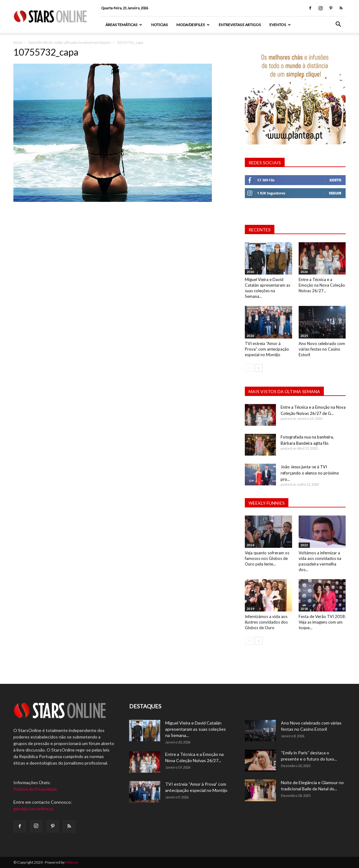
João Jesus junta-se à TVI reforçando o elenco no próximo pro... (310, 473)
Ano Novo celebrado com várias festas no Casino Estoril (322, 349)
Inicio (18, 42)
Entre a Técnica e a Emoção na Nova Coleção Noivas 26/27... (322, 285)
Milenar (72, 862)
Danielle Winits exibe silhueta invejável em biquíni (70, 42)
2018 (304, 609)
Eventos (280, 25)
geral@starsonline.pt (34, 809)
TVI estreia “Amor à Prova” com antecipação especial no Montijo (267, 349)
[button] (338, 25)
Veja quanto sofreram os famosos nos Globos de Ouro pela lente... (267, 558)
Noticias (159, 25)
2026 (250, 272)
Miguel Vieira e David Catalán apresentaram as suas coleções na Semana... (196, 729)
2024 (250, 545)
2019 (250, 609)
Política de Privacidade (35, 789)
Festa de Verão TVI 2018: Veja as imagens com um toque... (322, 622)
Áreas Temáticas (124, 25)
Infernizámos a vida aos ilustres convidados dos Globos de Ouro (266, 622)
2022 (304, 545)
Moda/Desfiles (193, 25)
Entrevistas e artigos (240, 25)
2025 (304, 336)
